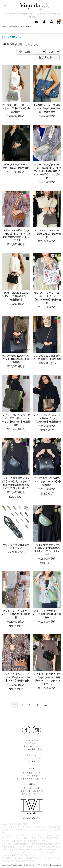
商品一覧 (13, 27)
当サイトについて (32, 788)
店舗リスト (32, 755)
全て (4, 37)
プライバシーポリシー (32, 794)
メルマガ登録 (32, 740)
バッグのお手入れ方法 (32, 749)
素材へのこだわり (32, 746)
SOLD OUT (47, 404)
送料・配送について (32, 773)
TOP (4, 27)
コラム (32, 752)
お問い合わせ (32, 776)
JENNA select (15, 37)
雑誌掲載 (32, 761)
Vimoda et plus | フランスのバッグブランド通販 (29, 865)
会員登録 (32, 743)
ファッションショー (32, 758)
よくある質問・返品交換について (32, 779)
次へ (46, 705)
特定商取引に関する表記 (32, 791)
